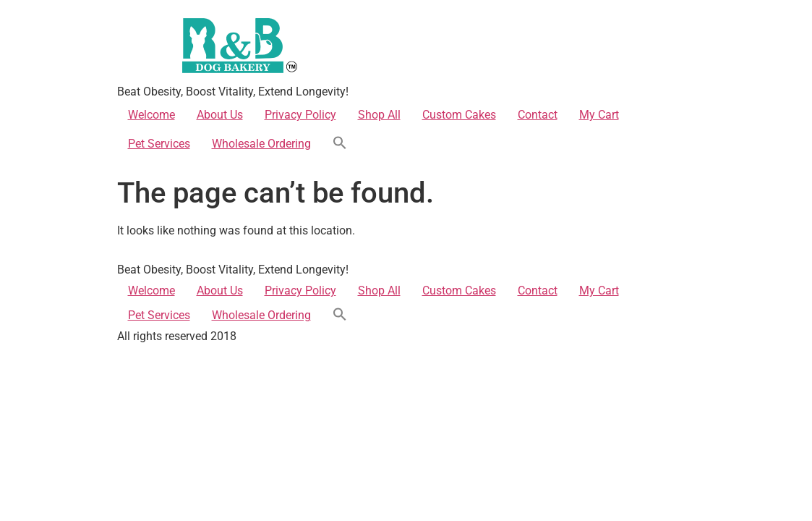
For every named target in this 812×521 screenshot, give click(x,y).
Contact (538, 115)
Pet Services (159, 144)
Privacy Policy (300, 115)
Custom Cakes (459, 115)
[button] (340, 144)
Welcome (151, 115)
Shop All (379, 115)
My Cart (599, 115)
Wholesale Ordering (261, 144)
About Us (220, 115)
